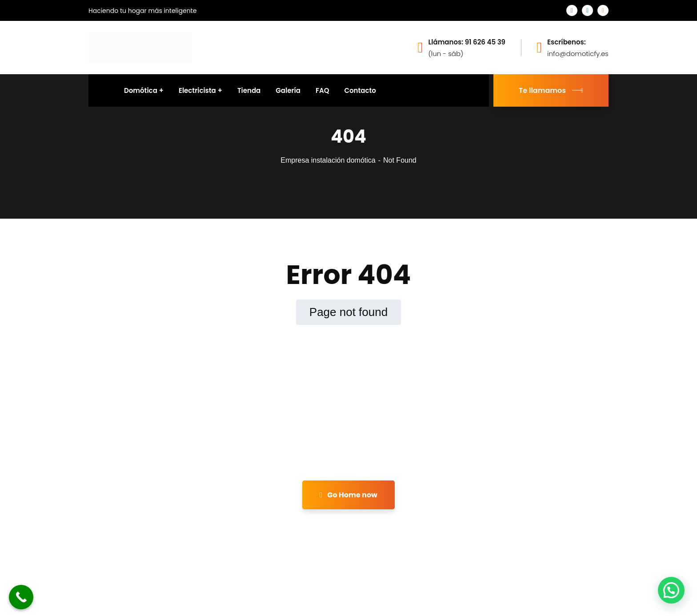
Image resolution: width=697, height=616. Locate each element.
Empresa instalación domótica (328, 160)
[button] (671, 590)
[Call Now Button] (21, 597)
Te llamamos (551, 90)
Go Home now (348, 495)
